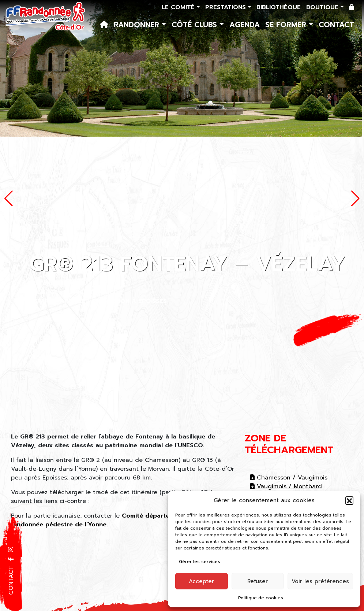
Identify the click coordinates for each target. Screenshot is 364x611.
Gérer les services (200, 562)
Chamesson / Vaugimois (289, 478)
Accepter (201, 581)
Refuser (258, 581)
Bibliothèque (279, 7)
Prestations (227, 7)
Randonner (138, 25)
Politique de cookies (261, 598)
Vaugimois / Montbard (286, 486)
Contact (336, 25)
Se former (287, 25)
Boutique (323, 7)
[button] (349, 500)
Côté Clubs (196, 25)
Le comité (179, 7)
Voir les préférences (320, 581)
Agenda (245, 25)
